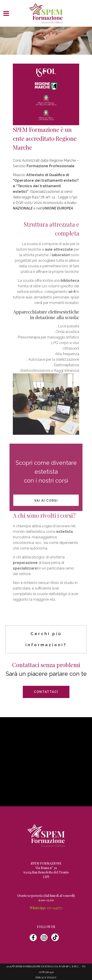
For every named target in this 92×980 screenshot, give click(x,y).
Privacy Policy (46, 977)
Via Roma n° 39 (46, 868)
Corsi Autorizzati (26, 160)
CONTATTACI (46, 692)
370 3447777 (54, 908)
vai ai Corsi (46, 501)
